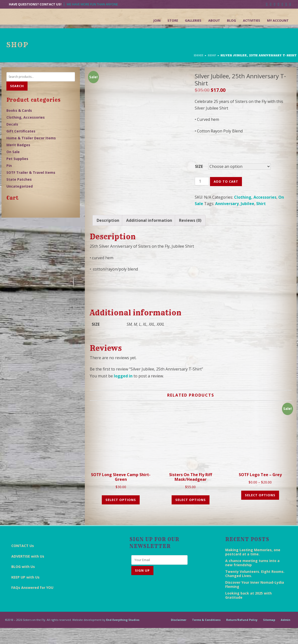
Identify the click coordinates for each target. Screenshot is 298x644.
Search (17, 86)
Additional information (149, 236)
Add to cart (226, 181)
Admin (286, 636)
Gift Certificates (21, 131)
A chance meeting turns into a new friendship (252, 579)
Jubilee (247, 204)
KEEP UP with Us (25, 593)
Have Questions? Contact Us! (35, 4)
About (214, 20)
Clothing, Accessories (255, 197)
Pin (9, 166)
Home (199, 55)
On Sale (13, 152)
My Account (278, 20)
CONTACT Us (23, 562)
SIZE (199, 166)
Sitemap (269, 636)
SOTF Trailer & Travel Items (31, 172)
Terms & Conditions (206, 636)
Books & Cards (19, 110)
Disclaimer (179, 636)
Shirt (261, 204)
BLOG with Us (23, 583)
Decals (12, 124)
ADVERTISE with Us (28, 572)
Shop (212, 55)
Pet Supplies (17, 159)
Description (108, 236)
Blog (231, 20)
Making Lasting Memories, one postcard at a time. (253, 568)
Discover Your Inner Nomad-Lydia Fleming (255, 600)
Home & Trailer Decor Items (31, 138)
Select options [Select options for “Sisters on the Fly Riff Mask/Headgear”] (191, 515)
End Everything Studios (123, 636)
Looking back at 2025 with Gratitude (248, 611)
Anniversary (227, 204)
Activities (252, 20)
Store (173, 20)
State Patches (19, 179)
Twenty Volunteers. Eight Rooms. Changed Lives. (255, 589)
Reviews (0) (190, 236)
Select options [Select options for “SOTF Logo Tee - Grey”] (260, 511)
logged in (123, 392)
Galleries (193, 20)
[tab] (108, 236)
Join (157, 20)
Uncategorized (20, 186)
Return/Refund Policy (242, 636)
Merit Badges (18, 145)
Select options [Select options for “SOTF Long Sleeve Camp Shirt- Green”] (121, 515)
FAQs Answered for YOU (32, 604)
